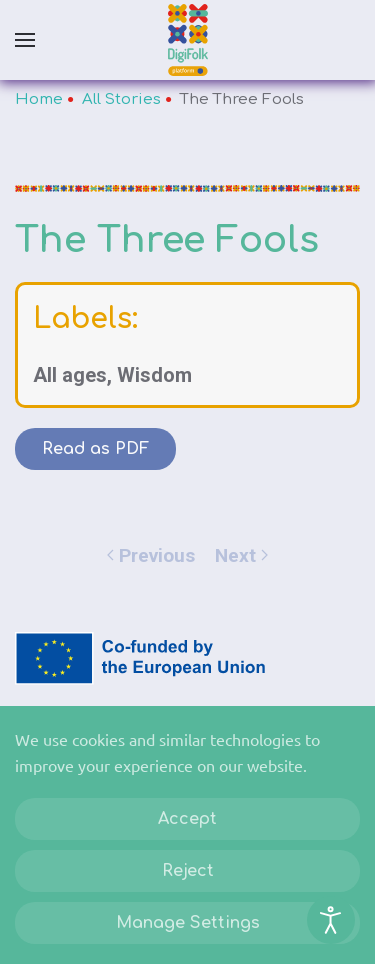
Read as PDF (95, 449)
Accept (187, 819)
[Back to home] (188, 40)
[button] (25, 40)
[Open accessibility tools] (331, 920)
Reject (188, 871)
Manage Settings (188, 923)
